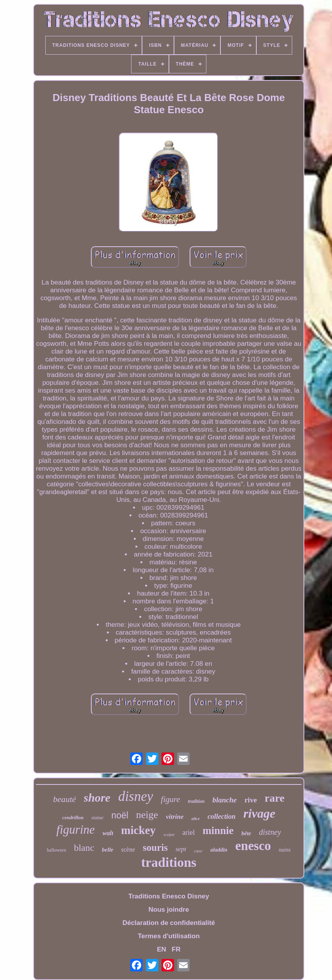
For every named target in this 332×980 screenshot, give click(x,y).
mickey (138, 830)
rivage (259, 813)
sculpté (169, 835)
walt (108, 833)
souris (155, 847)
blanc (84, 848)
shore (97, 798)
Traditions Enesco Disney (169, 896)
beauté (65, 799)
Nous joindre (169, 910)
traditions (169, 862)
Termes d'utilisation (169, 936)
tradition (196, 801)
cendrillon (73, 817)
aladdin (219, 850)
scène (128, 849)
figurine (76, 830)
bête (246, 833)
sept (181, 849)
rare (274, 798)
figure (170, 799)
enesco (253, 846)
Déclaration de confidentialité (169, 923)
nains (285, 850)
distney (270, 832)
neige (147, 815)
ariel (188, 832)
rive (251, 800)
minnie (218, 831)
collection (222, 816)
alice (195, 818)
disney (136, 796)
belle (107, 850)
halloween (56, 850)
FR (176, 949)
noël (120, 815)
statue (97, 817)
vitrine (175, 817)
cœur (198, 851)
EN (162, 949)
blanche (224, 800)
